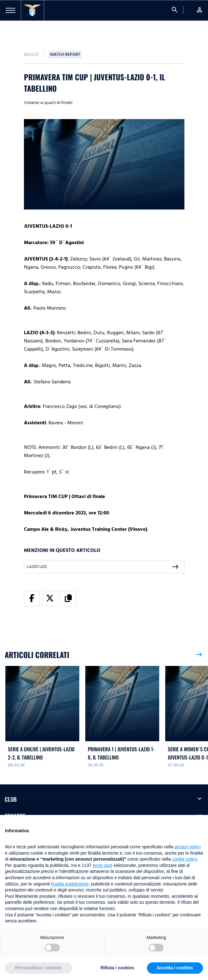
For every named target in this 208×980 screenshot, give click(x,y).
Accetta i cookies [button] (175, 968)
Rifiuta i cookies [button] (117, 968)
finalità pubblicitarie (70, 884)
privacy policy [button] (188, 847)
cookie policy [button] (185, 859)
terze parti (103, 865)
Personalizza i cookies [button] (39, 968)
